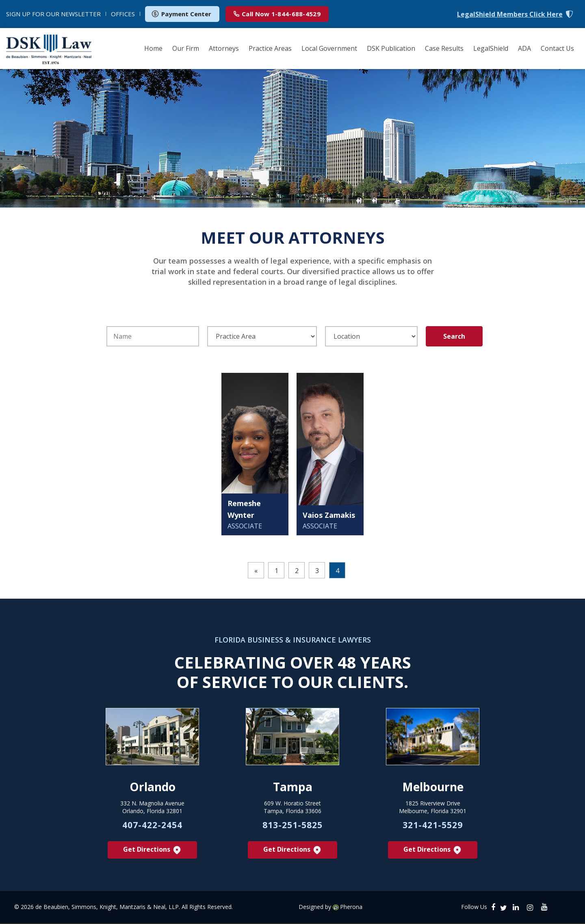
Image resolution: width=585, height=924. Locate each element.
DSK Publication (391, 48)
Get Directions (153, 851)
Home (153, 48)
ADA (524, 48)
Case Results (444, 48)
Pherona (351, 908)
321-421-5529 (433, 826)
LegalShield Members (510, 14)
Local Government (329, 48)
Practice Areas (270, 48)
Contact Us (557, 48)
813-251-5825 (292, 826)
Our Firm (186, 48)
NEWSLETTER (53, 14)
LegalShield (491, 48)
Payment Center (181, 14)
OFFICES (123, 14)
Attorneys (224, 48)
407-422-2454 (152, 826)
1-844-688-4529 (277, 14)
